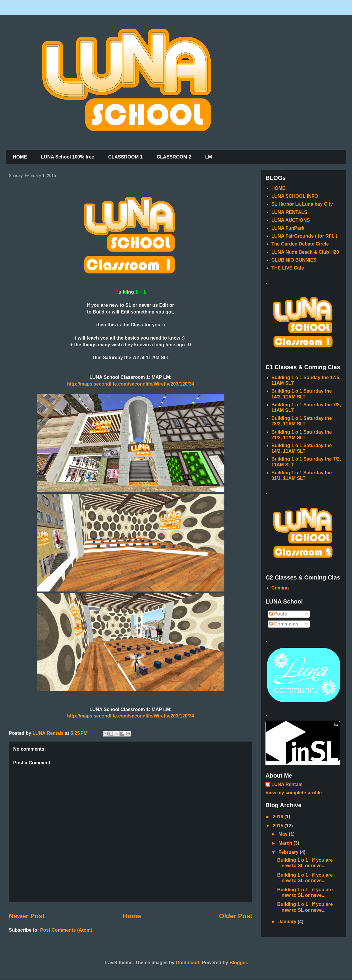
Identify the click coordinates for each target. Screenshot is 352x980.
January (288, 922)
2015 (279, 826)
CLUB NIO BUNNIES (294, 260)
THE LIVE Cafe (288, 268)
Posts (278, 614)
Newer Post (27, 916)
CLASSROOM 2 (174, 157)
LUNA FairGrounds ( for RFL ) (304, 236)
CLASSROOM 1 (125, 157)
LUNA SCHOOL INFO (295, 196)
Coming (280, 588)
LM (208, 157)
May (284, 834)
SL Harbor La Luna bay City (302, 204)
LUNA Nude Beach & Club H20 (305, 252)
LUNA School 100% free (68, 157)
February (289, 852)
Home (132, 916)
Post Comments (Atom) (66, 930)
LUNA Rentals (287, 784)
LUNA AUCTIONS (291, 220)
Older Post (236, 916)
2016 (279, 817)
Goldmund (187, 963)
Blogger (238, 963)
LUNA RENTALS (289, 212)
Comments (284, 624)
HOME (20, 157)
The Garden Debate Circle (300, 244)
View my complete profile (294, 793)
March (286, 843)
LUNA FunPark (288, 228)
